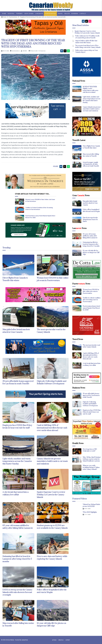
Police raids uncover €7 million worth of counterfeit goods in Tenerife (87, 37)
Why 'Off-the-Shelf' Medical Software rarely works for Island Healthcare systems (92, 459)
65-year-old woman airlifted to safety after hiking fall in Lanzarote (18, 527)
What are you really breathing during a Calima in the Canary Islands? (91, 468)
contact (68, 640)
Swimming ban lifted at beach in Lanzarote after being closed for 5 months (17, 559)
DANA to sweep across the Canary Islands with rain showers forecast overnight (17, 592)
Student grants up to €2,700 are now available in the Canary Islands (52, 527)
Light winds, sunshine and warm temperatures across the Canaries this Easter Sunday (17, 461)
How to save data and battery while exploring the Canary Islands (52, 558)
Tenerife (19, 14)
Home (4, 14)
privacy (54, 640)
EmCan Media (10, 640)
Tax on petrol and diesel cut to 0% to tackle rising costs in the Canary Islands (88, 46)
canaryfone (25, 640)
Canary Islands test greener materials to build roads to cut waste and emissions (52, 461)
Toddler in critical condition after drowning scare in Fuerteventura (92, 300)
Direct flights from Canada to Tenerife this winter (15, 279)
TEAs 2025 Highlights (90, 512)
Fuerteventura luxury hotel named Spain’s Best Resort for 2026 (91, 308)
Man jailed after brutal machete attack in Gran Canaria (16, 331)
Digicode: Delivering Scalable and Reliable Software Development (52, 382)
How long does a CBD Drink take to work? (90, 450)
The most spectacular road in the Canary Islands (91, 346)
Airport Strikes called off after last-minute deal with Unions (86, 42)
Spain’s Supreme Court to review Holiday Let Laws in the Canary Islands (51, 495)
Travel (60, 14)
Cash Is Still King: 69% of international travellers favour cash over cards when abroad (52, 428)
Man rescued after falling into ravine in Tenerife (91, 155)
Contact (83, 14)
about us (61, 640)
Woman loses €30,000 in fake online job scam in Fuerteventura (53, 279)
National (11, 14)
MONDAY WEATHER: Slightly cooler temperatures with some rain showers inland (91, 90)
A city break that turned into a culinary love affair (16, 493)
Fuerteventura (50, 14)
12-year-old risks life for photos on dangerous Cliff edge (51, 625)
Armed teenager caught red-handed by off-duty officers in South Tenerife (91, 164)
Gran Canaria (29, 14)
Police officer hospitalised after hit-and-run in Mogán (52, 591)
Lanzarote (39, 14)
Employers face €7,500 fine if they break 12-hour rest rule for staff (17, 427)
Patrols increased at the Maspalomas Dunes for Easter (90, 220)
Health (67, 14)
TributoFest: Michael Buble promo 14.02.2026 (91, 505)
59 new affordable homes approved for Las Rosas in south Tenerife (18, 382)
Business (75, 14)
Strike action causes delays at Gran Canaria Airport (86, 51)
